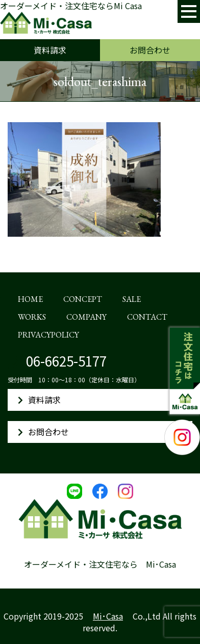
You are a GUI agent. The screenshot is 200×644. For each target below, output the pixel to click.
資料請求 (50, 50)
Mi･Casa (108, 616)
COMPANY (86, 317)
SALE (132, 299)
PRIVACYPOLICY (48, 335)
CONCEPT (83, 299)
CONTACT (147, 317)
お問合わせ (150, 50)
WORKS (32, 317)
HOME (30, 299)
